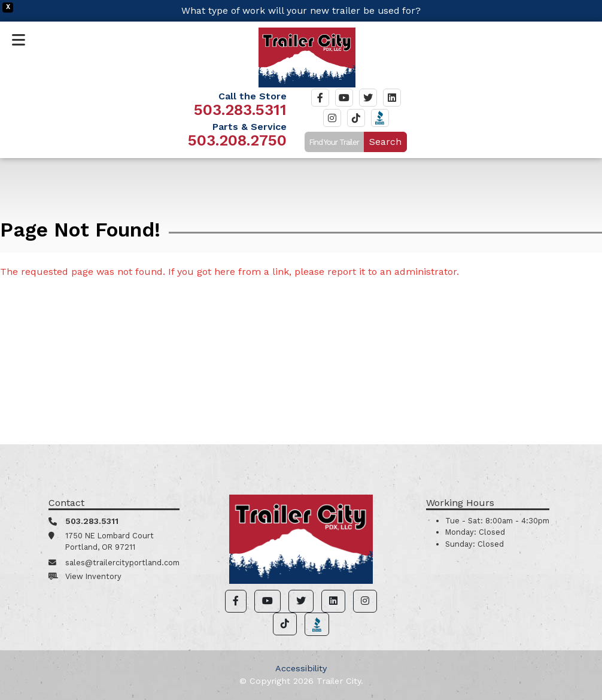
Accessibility (301, 668)
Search (385, 142)
